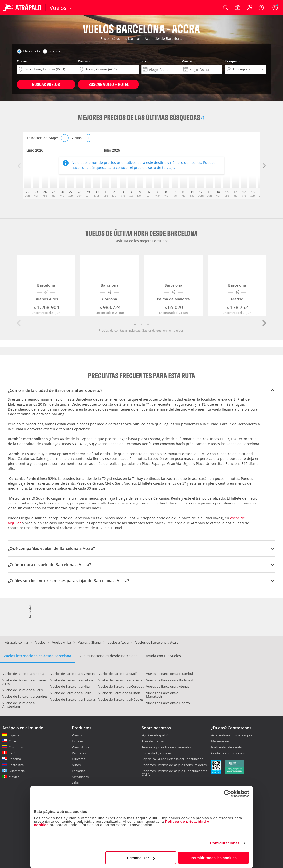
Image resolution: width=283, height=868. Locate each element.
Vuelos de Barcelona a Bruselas (73, 699)
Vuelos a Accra (118, 642)
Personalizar (141, 858)
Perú (12, 753)
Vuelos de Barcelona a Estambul (169, 674)
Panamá (15, 759)
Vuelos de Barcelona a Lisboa (72, 680)
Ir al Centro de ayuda (226, 747)
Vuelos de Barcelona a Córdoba (121, 686)
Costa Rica (16, 765)
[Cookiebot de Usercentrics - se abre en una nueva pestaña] (228, 794)
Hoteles (78, 741)
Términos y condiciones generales (166, 747)
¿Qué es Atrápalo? (155, 735)
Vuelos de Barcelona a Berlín (71, 693)
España (14, 735)
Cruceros (78, 759)
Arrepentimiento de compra (232, 735)
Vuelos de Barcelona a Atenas (168, 686)
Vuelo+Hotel (81, 747)
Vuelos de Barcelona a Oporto (168, 703)
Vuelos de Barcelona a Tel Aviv (120, 680)
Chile (12, 741)
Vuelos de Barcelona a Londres (25, 696)
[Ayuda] (261, 8)
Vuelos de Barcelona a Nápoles (121, 699)
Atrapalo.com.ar (17, 642)
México (14, 777)
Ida (144, 61)
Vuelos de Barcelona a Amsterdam (19, 705)
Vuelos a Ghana (89, 642)
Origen (22, 61)
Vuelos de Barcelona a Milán (119, 674)
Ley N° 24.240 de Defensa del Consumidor (172, 759)
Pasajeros (232, 61)
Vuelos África (62, 642)
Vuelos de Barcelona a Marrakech (162, 695)
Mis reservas (220, 741)
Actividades (80, 777)
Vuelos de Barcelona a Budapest (170, 680)
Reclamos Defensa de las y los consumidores (174, 765)
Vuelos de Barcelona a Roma (23, 674)
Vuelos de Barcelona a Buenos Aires (24, 682)
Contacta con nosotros (228, 753)
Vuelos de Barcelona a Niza (70, 686)
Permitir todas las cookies (214, 858)
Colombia (16, 747)
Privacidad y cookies (156, 753)
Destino (84, 61)
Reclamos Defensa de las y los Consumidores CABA (174, 773)
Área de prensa (153, 741)
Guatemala (17, 771)
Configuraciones (225, 843)
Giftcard (78, 783)
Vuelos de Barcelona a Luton (119, 693)
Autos (76, 765)
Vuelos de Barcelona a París (22, 690)
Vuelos (40, 642)
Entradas (78, 771)
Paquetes (79, 753)
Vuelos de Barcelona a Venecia (73, 674)
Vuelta (187, 61)
